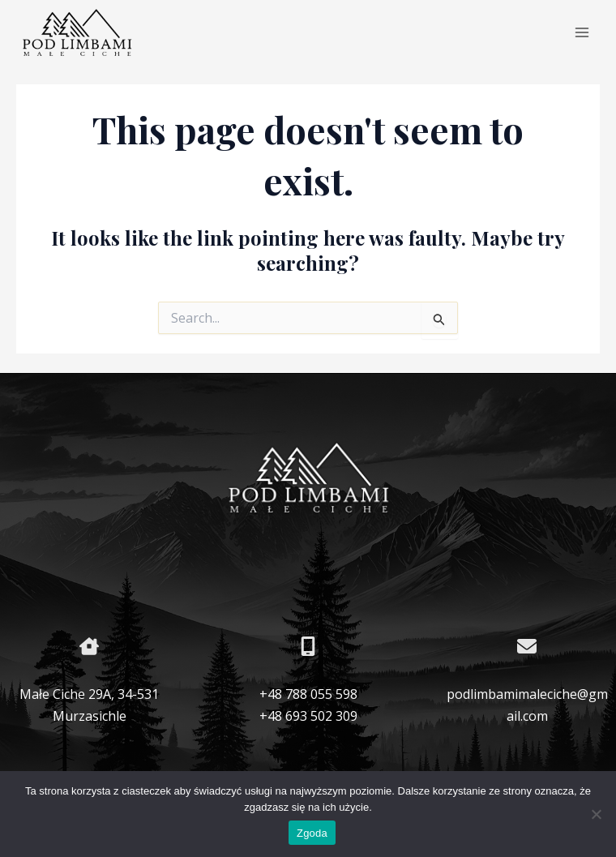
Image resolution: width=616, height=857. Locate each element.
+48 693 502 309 (308, 716)
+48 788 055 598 (308, 694)
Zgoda (312, 833)
